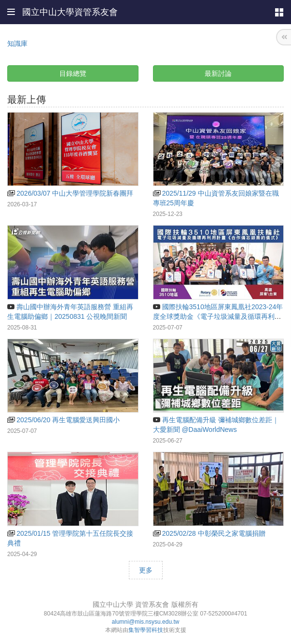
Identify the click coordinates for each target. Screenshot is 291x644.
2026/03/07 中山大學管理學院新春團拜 (70, 193)
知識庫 (17, 43)
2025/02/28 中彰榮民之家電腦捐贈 (209, 533)
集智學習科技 (146, 630)
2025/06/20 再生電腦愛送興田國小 (63, 420)
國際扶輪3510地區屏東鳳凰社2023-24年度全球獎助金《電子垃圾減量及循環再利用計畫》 (218, 316)
